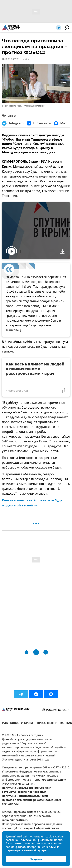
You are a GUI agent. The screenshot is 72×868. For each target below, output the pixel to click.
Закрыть (36, 859)
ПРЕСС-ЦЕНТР (47, 723)
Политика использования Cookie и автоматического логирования (27, 790)
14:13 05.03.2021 (11, 59)
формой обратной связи (41, 828)
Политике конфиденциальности (40, 840)
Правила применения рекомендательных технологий (31, 802)
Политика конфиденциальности (25, 796)
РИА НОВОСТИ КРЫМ (17, 723)
